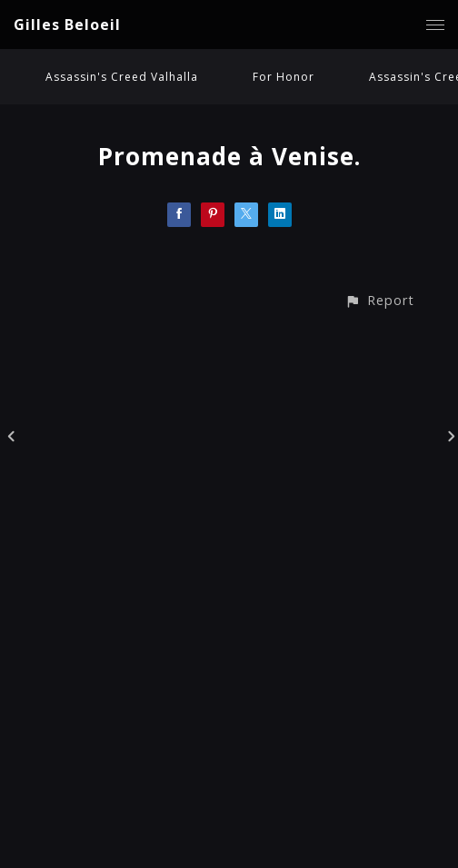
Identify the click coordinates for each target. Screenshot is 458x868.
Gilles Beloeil (67, 25)
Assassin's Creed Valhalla (122, 77)
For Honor (284, 77)
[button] (379, 300)
